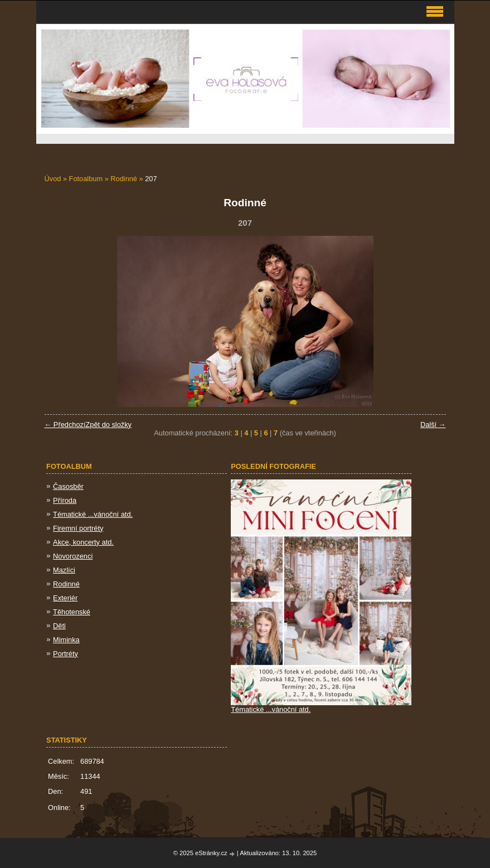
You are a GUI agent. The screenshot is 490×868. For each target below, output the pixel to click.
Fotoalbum (86, 179)
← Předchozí (65, 425)
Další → (433, 425)
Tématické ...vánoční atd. (93, 514)
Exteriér (65, 598)
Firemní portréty (78, 528)
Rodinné (125, 179)
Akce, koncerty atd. (83, 542)
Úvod (53, 179)
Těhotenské (72, 612)
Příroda (65, 500)
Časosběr (68, 486)
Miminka (66, 640)
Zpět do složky (108, 425)
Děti (59, 626)
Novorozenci (73, 556)
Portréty (66, 654)
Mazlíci (64, 570)
